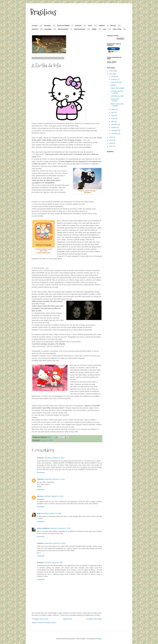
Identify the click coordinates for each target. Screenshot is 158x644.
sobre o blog (117, 29)
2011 (111, 71)
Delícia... (114, 85)
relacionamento (63, 29)
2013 (111, 137)
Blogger (99, 639)
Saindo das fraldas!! (118, 88)
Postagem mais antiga (94, 619)
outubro (114, 127)
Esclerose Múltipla (63, 26)
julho (113, 121)
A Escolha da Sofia (117, 96)
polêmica (35, 29)
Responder (41, 472)
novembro (115, 130)
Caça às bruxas (116, 82)
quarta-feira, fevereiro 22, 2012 (55, 543)
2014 (111, 140)
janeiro (114, 77)
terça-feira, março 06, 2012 (54, 563)
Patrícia (40, 496)
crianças (35, 26)
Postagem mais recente (40, 619)
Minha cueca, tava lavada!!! (117, 105)
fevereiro (114, 79)
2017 (111, 146)
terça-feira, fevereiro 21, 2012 (54, 458)
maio (113, 115)
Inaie (39, 513)
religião (94, 29)
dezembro (115, 133)
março (114, 109)
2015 (111, 143)
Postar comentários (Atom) (47, 623)
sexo (105, 29)
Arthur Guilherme (43, 528)
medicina (102, 26)
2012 (111, 74)
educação (47, 26)
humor (90, 26)
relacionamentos (80, 29)
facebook (78, 26)
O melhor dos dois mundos (117, 92)
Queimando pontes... (115, 100)
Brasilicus (43, 12)
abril (113, 112)
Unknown (40, 479)
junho (113, 118)
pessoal (113, 26)
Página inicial (67, 619)
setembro (115, 124)
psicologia (48, 29)
